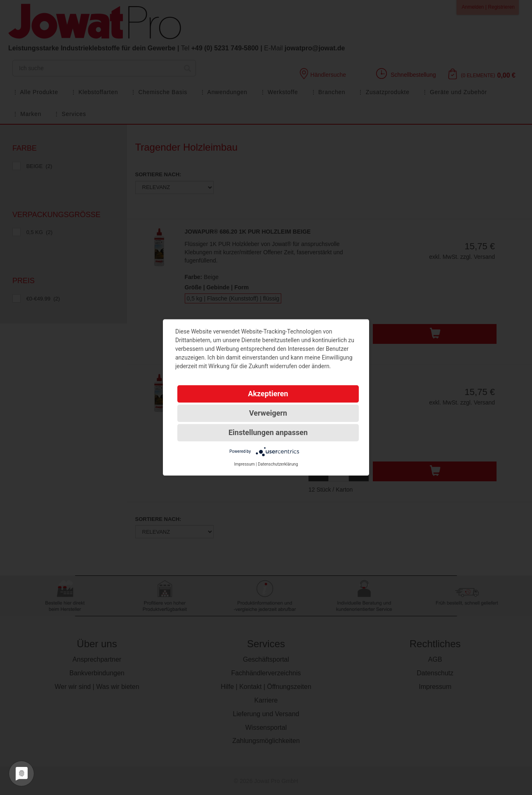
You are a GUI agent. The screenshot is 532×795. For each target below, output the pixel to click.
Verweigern (268, 413)
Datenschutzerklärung (278, 464)
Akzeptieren (268, 394)
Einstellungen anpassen (268, 432)
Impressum (244, 464)
